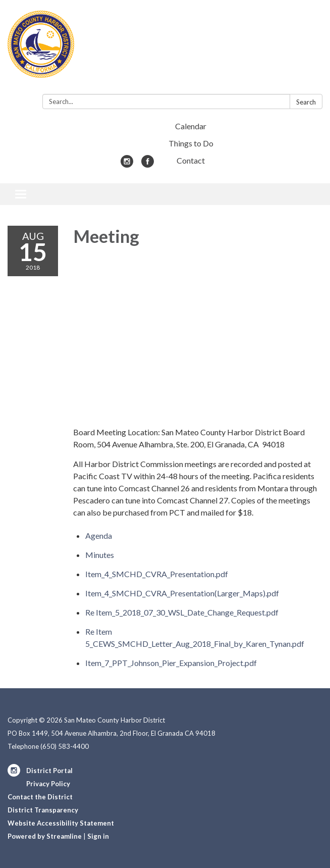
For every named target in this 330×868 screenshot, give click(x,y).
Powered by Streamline (45, 836)
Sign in (98, 836)
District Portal (49, 771)
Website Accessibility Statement (61, 823)
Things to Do (191, 143)
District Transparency (43, 810)
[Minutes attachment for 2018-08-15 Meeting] (100, 555)
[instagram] (127, 164)
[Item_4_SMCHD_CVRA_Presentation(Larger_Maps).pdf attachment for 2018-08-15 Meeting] (182, 593)
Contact (191, 160)
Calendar (191, 126)
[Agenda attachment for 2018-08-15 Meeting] (99, 535)
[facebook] (148, 164)
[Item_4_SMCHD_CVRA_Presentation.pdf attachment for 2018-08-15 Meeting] (157, 574)
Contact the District (40, 797)
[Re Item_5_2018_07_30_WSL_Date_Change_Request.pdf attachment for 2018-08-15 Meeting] (182, 612)
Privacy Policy (48, 784)
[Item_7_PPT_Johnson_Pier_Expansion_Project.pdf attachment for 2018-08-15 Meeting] (171, 663)
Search (306, 102)
